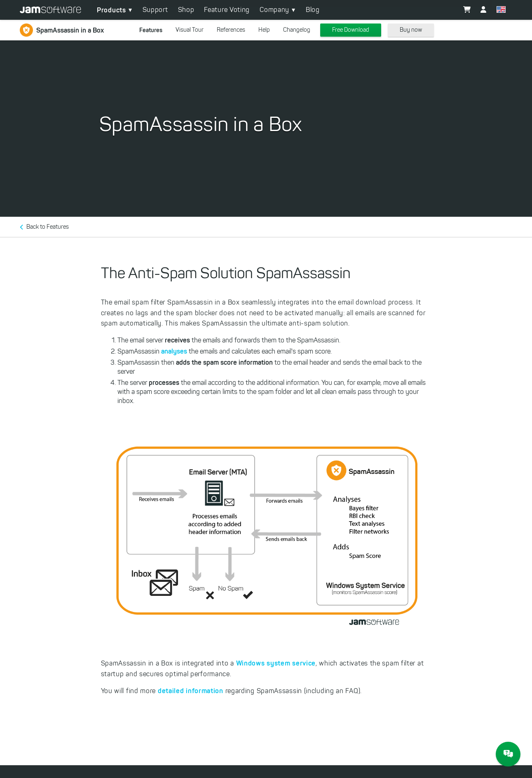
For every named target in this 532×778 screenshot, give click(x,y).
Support (155, 10)
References (231, 30)
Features (151, 30)
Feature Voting (227, 10)
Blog (313, 10)
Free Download (351, 30)
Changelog (297, 30)
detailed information (191, 691)
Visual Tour (190, 30)
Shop (186, 10)
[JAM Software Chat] (508, 754)
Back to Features (48, 227)
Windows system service (276, 663)
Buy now (411, 30)
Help (264, 30)
